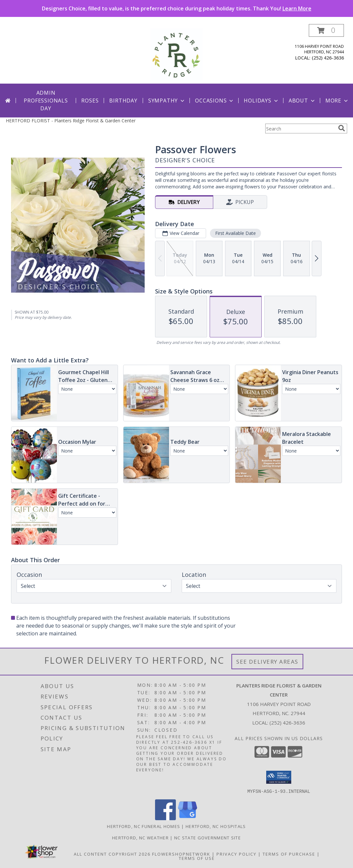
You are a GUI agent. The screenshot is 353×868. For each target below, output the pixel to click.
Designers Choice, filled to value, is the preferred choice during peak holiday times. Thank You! (177, 8)
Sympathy (167, 101)
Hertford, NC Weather (140, 837)
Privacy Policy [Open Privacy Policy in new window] (236, 854)
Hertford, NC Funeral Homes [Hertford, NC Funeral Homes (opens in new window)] (144, 826)
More (337, 101)
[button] (326, 30)
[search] (342, 128)
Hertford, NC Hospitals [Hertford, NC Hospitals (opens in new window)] (216, 826)
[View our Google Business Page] (188, 818)
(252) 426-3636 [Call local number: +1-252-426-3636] (328, 58)
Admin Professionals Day (46, 101)
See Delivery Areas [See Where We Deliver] (267, 662)
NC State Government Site (208, 837)
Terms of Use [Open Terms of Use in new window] (197, 858)
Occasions (215, 101)
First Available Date (235, 233)
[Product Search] (300, 129)
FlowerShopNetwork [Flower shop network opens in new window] (181, 854)
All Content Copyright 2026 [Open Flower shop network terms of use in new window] (112, 854)
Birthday (123, 101)
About (302, 101)
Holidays (261, 101)
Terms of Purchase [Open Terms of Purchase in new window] (289, 854)
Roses (90, 101)
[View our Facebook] (165, 818)
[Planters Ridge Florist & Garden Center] (176, 54)
